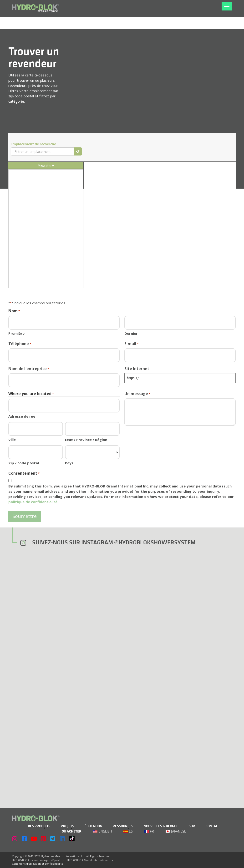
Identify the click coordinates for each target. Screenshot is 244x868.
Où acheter (72, 831)
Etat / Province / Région (86, 440)
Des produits (39, 826)
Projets (67, 826)
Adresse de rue (22, 416)
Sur (192, 826)
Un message (137, 394)
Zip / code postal (24, 463)
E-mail (132, 344)
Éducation (93, 826)
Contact (213, 826)
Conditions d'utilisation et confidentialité (38, 864)
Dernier (131, 333)
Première (16, 333)
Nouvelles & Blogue (161, 826)
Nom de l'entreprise (29, 369)
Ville (12, 440)
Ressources (123, 826)
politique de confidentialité (33, 502)
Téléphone (20, 344)
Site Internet (137, 369)
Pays (69, 463)
